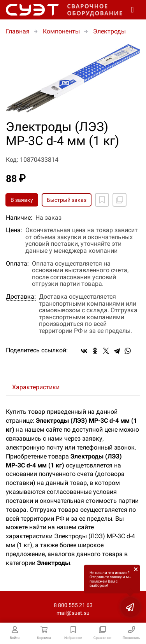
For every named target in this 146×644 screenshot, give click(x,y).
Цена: (14, 230)
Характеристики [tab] (36, 387)
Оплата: (17, 264)
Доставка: (21, 297)
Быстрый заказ (67, 200)
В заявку (22, 200)
